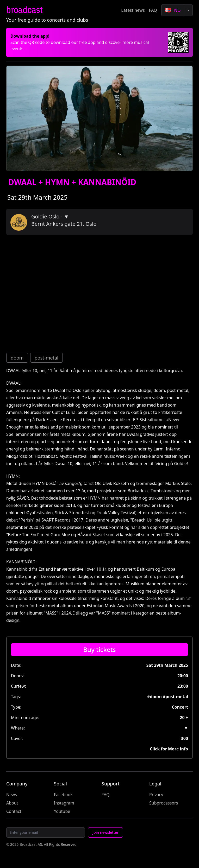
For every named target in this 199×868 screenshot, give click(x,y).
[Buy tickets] (99, 650)
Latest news (133, 10)
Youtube (62, 811)
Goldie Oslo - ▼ (50, 216)
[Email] (46, 832)
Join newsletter (105, 832)
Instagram (64, 803)
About (12, 803)
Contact (14, 811)
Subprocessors (164, 803)
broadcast (24, 10)
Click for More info (169, 749)
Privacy (156, 795)
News (12, 795)
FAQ (153, 10)
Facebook (63, 795)
